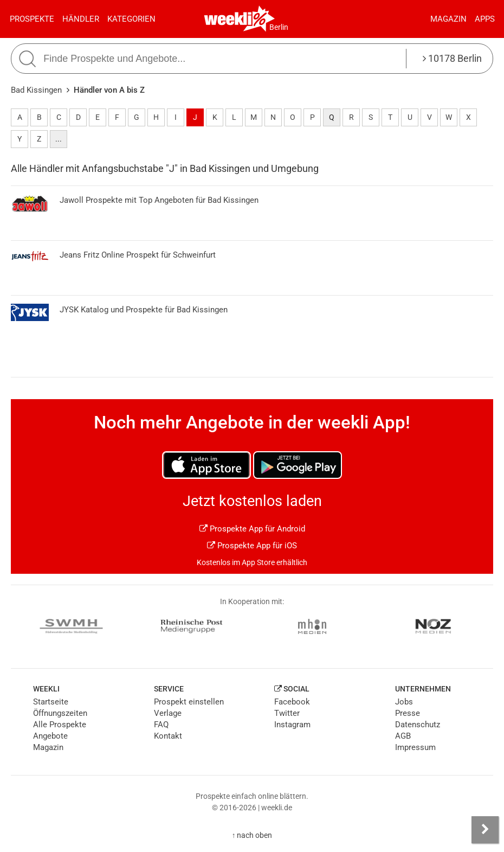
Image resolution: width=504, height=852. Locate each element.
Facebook (292, 702)
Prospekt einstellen (189, 702)
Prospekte (32, 19)
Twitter (287, 713)
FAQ (161, 725)
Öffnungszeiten (60, 713)
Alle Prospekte (60, 725)
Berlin (279, 27)
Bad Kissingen (36, 90)
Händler (81, 19)
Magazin (448, 19)
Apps (485, 19)
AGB (403, 736)
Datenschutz (418, 725)
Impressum (415, 747)
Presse (408, 713)
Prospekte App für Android (252, 529)
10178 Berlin (452, 58)
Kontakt (168, 736)
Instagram (292, 725)
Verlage (168, 713)
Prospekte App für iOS (252, 546)
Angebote (50, 736)
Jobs (404, 702)
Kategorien (131, 19)
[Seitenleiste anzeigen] (485, 830)
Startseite (51, 702)
